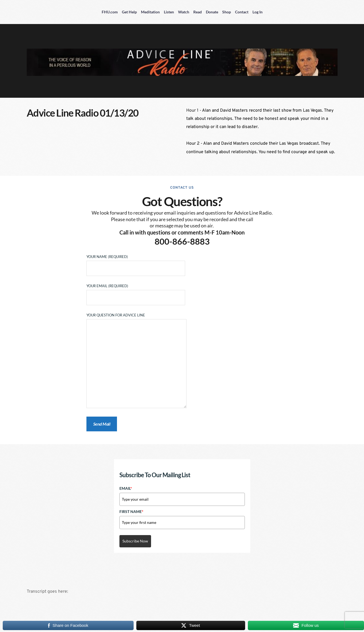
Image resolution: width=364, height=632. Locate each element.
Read (198, 12)
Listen (169, 12)
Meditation (150, 12)
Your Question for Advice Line (136, 361)
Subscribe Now (135, 541)
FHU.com (110, 12)
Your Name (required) (136, 263)
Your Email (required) (136, 292)
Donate (212, 12)
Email (126, 488)
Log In (258, 12)
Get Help (129, 12)
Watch (184, 12)
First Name (131, 511)
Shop (227, 12)
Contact (242, 12)
